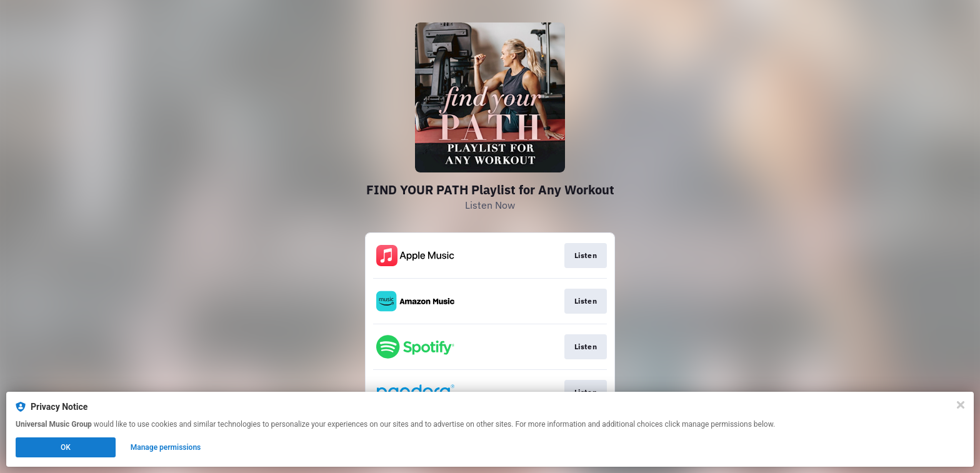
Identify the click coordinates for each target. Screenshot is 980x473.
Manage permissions (166, 447)
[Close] (961, 405)
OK (66, 447)
